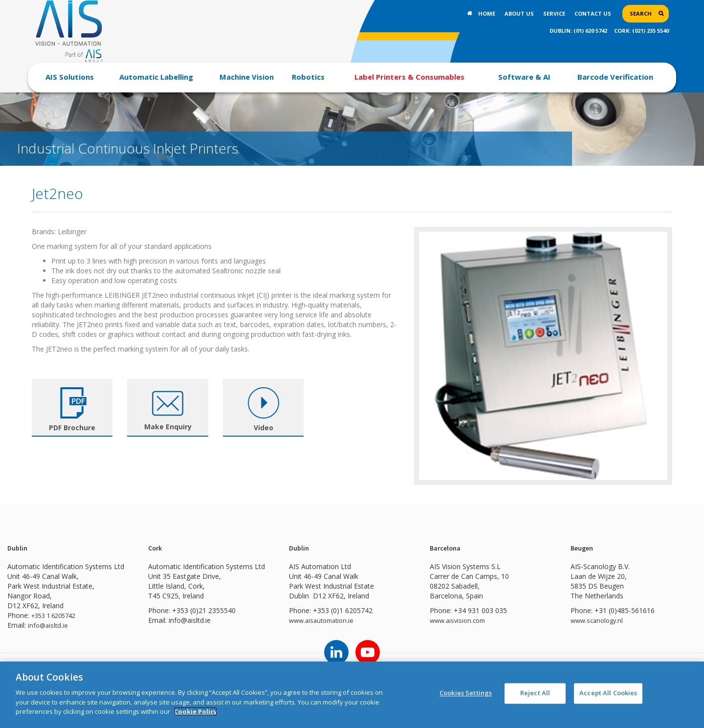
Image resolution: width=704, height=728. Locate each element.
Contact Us (593, 13)
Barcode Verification (615, 77)
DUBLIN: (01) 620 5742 (578, 31)
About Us (519, 13)
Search (641, 13)
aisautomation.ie (333, 620)
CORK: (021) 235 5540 (641, 31)
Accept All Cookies (608, 695)
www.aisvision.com (460, 620)
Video (264, 428)
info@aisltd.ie (49, 625)
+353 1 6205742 (57, 615)
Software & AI (524, 77)
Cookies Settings (466, 695)
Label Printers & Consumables (409, 77)
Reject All (535, 695)
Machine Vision (247, 77)
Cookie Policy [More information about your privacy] (196, 711)
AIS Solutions (70, 77)
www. (298, 620)
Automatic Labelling (156, 77)
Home (487, 13)
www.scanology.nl (599, 620)
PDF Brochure (72, 428)
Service (554, 13)
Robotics (308, 77)
